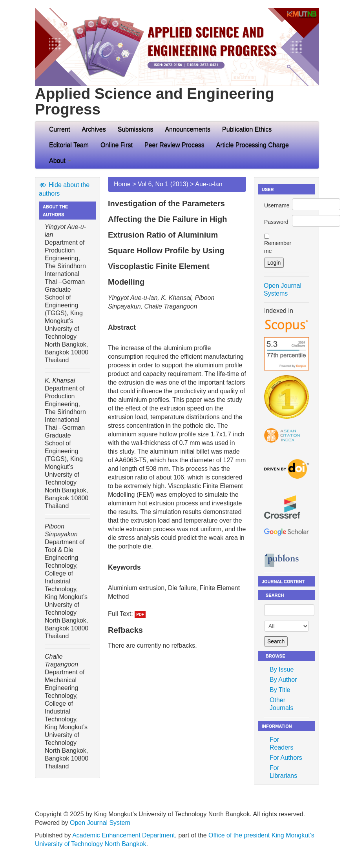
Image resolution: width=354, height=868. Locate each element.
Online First (117, 145)
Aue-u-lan (209, 184)
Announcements (188, 129)
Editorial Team (69, 145)
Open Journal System (100, 823)
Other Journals (281, 704)
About (60, 161)
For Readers (281, 744)
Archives (94, 129)
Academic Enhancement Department (123, 835)
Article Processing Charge (253, 145)
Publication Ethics (247, 129)
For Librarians (283, 772)
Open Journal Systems (283, 290)
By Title (280, 690)
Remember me (278, 247)
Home (122, 184)
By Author (283, 680)
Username (277, 205)
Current (59, 129)
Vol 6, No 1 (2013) (163, 184)
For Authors (286, 758)
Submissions (136, 129)
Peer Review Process (174, 145)
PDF (140, 615)
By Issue (282, 669)
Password (276, 222)
